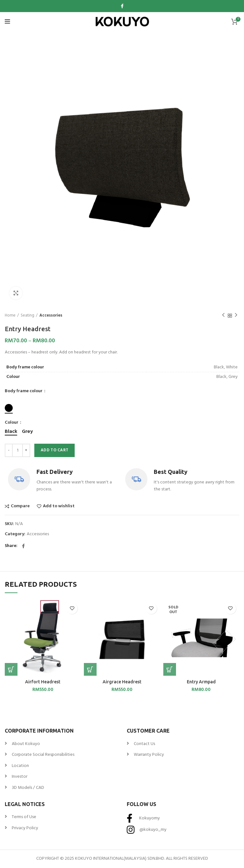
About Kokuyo (26, 744)
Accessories (51, 316)
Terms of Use (24, 817)
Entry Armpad (201, 682)
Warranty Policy (149, 755)
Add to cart (54, 450)
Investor (20, 777)
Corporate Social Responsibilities (43, 755)
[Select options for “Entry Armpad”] (170, 669)
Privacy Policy (25, 828)
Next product (236, 316)
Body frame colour (24, 391)
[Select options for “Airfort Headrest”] (11, 669)
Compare (20, 506)
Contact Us (144, 744)
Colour (12, 423)
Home (10, 316)
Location (20, 766)
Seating (27, 316)
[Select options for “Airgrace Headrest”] (90, 669)
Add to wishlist (59, 506)
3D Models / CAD (28, 788)
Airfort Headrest (43, 682)
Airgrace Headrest (122, 682)
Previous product (223, 316)
